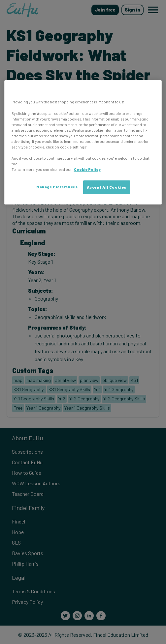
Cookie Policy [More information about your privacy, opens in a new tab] (87, 169)
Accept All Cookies (107, 187)
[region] (83, 142)
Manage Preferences (57, 187)
